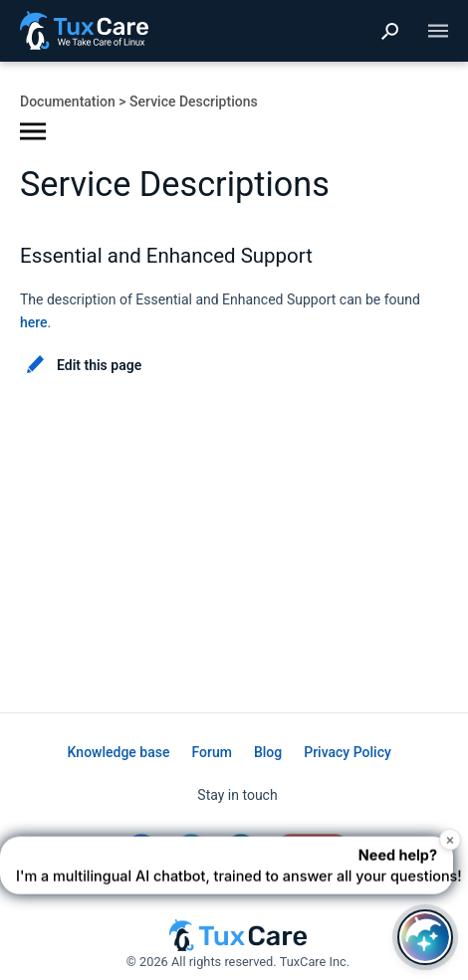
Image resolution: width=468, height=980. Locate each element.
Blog (268, 752)
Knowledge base (119, 752)
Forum (211, 752)
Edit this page (99, 365)
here (34, 322)
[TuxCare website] (238, 946)
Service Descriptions (194, 101)
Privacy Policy (348, 752)
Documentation (68, 101)
